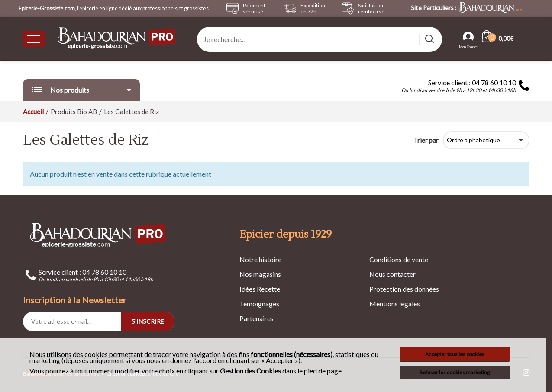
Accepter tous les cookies (455, 354)
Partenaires (257, 318)
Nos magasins (260, 274)
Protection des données (404, 289)
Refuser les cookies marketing (455, 372)
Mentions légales (395, 304)
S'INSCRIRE (148, 321)
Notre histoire (260, 259)
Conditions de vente (399, 259)
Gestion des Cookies (250, 371)
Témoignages (259, 304)
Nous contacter (392, 274)
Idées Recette (260, 289)
